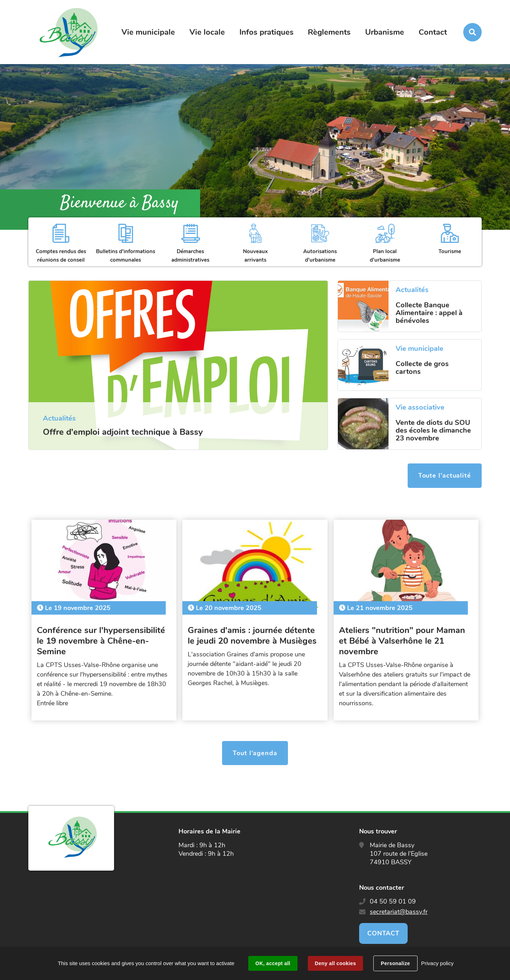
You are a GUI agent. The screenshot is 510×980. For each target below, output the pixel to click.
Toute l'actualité (445, 475)
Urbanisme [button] (385, 32)
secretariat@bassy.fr (399, 912)
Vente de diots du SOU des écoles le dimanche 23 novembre (433, 431)
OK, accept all (273, 963)
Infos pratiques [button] (267, 32)
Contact (433, 32)
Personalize (395, 963)
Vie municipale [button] (148, 32)
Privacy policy (437, 963)
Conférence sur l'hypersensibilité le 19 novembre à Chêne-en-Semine (101, 641)
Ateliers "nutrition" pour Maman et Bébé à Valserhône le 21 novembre (402, 641)
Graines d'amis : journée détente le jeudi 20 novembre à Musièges (252, 636)
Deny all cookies (335, 963)
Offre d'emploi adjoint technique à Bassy (123, 432)
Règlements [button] (329, 32)
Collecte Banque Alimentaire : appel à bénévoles (429, 313)
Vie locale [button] (207, 32)
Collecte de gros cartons (422, 368)
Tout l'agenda (255, 753)
